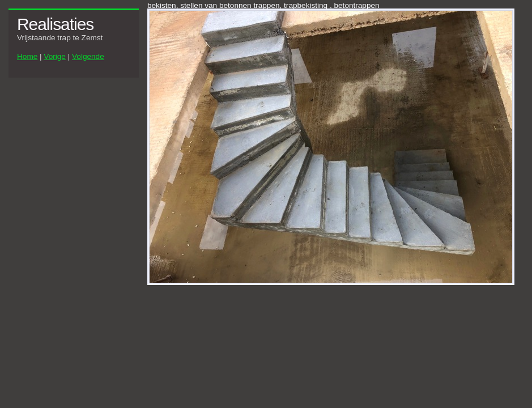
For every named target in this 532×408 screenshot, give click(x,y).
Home (27, 56)
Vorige (55, 56)
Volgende (88, 56)
